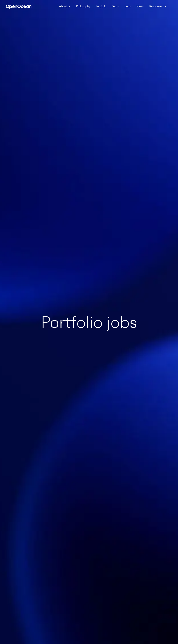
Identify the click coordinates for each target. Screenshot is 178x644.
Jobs (128, 6)
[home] (19, 6)
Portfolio (101, 6)
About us (65, 6)
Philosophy (83, 6)
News (140, 6)
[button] (158, 6)
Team (116, 6)
